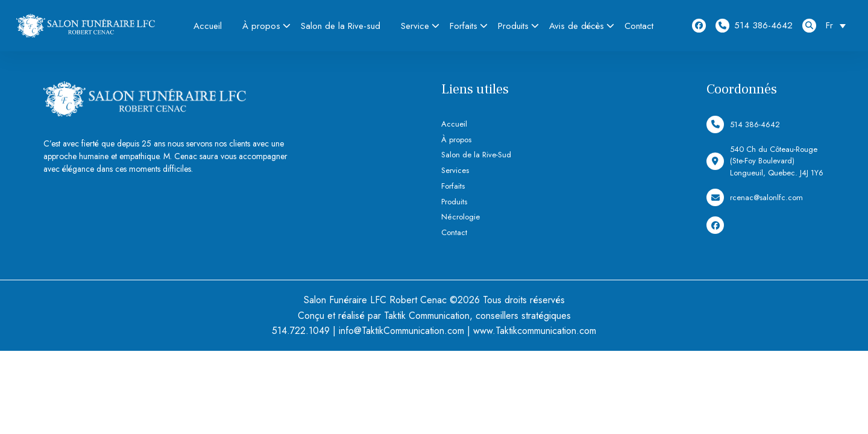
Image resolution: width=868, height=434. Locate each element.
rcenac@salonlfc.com (755, 197)
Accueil (208, 26)
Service (415, 26)
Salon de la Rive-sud (341, 26)
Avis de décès (577, 26)
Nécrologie (461, 217)
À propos (261, 26)
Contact (639, 26)
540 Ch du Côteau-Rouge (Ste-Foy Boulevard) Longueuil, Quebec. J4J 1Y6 (765, 161)
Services (455, 170)
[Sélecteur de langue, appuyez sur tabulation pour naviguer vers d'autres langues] (839, 26)
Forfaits (464, 26)
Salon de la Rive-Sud (476, 155)
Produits (513, 26)
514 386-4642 (754, 26)
